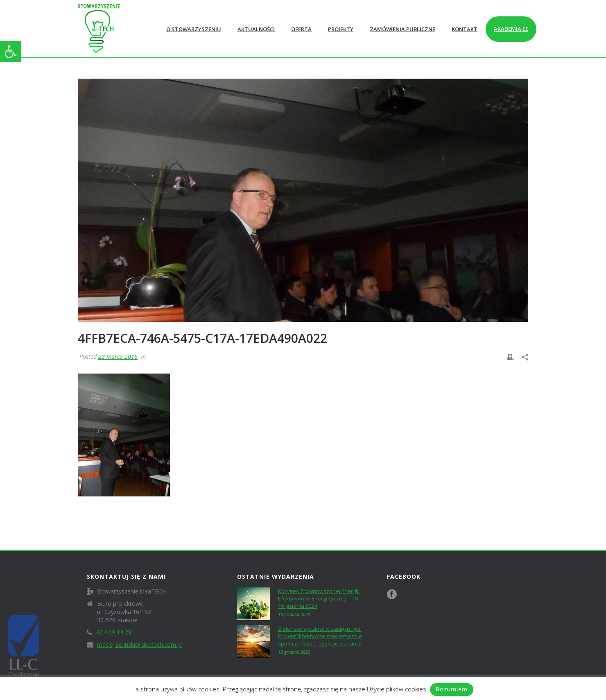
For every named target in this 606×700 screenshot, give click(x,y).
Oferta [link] (301, 29)
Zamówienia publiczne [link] (402, 29)
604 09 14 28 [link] (114, 632)
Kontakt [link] (465, 29)
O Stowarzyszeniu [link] (194, 29)
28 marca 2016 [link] (118, 357)
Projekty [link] (341, 29)
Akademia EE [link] (511, 29)
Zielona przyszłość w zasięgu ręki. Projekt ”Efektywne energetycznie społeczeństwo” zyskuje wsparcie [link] (320, 636)
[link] (11, 52)
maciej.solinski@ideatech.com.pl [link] (139, 645)
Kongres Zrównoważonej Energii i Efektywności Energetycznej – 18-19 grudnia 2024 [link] (319, 598)
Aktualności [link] (256, 29)
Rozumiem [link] (452, 689)
